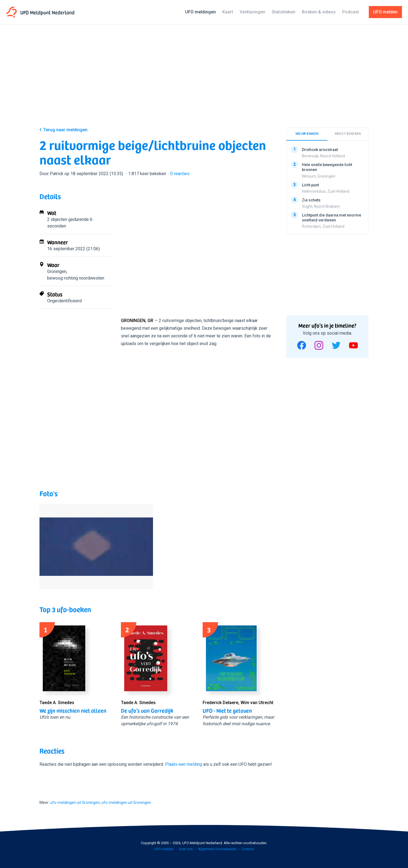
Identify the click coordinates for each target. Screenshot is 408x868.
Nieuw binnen (307, 134)
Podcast (351, 12)
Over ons (186, 849)
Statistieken (284, 12)
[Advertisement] (204, 80)
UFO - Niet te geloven (227, 710)
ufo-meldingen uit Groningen (75, 802)
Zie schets (311, 200)
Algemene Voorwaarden (217, 849)
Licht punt (310, 185)
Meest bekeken (348, 134)
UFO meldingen (200, 12)
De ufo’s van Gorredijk (147, 710)
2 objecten (57, 219)
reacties (180, 174)
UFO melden (164, 849)
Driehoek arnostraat (320, 150)
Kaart (228, 12)
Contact (248, 849)
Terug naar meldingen (65, 130)
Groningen (57, 271)
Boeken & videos (319, 12)
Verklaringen (252, 12)
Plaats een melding (184, 764)
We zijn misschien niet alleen (73, 710)
